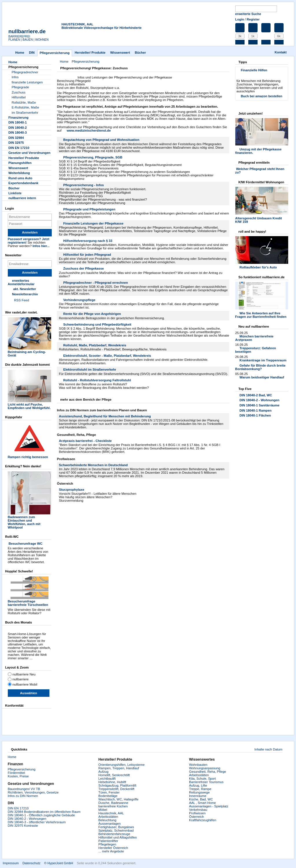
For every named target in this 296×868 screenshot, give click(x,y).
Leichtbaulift (107, 779)
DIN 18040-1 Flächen (255, 415)
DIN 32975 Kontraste (23, 826)
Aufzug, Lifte (198, 785)
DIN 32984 (16, 138)
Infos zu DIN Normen (23, 796)
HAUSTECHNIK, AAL (77, 24)
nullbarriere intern (22, 198)
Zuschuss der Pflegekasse (84, 268)
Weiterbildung (19, 173)
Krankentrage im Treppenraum (263, 360)
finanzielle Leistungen (27, 82)
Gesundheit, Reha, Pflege (208, 772)
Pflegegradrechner (25, 72)
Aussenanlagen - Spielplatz (209, 806)
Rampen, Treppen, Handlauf (119, 768)
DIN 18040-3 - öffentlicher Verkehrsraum (37, 822)
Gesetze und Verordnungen (29, 153)
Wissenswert (120, 53)
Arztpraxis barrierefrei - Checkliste (85, 441)
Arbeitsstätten (108, 817)
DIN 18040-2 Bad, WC (256, 395)
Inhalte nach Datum (268, 749)
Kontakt (281, 52)
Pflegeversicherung (22, 769)
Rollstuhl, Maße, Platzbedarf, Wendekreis (95, 345)
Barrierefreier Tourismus (206, 782)
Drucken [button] (226, 69)
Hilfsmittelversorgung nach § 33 (88, 241)
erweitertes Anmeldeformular (21, 282)
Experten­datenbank (23, 183)
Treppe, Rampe (200, 789)
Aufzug (103, 772)
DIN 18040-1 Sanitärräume (260, 405)
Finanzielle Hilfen (254, 70)
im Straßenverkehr (25, 113)
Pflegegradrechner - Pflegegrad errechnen (96, 283)
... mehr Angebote (111, 851)
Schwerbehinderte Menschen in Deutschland (93, 465)
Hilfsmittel (18, 97)
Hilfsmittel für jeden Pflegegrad (87, 255)
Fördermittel (16, 773)
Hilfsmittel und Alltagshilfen (118, 837)
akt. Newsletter (25, 289)
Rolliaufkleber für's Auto (258, 267)
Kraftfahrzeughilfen (203, 820)
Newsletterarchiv (25, 294)
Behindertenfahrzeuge (114, 834)
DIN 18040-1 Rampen (256, 410)
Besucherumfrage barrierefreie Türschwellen (29, 601)
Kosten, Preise (18, 776)
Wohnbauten (198, 765)
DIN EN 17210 (19, 148)
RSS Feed (22, 300)
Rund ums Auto (20, 178)
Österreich (197, 817)
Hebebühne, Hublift (112, 782)
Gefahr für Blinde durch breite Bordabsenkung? (260, 367)
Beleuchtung (107, 820)
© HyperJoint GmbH (59, 863)
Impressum (11, 863)
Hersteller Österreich (113, 848)
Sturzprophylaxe (72, 490)
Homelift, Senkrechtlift (114, 775)
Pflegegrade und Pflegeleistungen (89, 209)
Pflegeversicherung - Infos (84, 185)
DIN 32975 (16, 143)
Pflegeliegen (107, 844)
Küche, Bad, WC (201, 799)
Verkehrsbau (198, 810)
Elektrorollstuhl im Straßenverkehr (90, 369)
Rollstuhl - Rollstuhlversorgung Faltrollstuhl (97, 380)
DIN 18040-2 (17, 128)
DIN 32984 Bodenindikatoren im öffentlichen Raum (44, 812)
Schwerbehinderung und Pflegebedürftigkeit (97, 324)
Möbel (103, 810)
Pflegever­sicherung (55, 53)
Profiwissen (197, 813)
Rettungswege (199, 792)
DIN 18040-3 (17, 132)
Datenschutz (32, 863)
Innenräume (198, 796)
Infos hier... (41, 246)
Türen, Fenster (109, 792)
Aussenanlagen (109, 824)
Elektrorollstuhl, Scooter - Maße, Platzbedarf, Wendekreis (107, 356)
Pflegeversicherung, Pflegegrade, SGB (93, 157)
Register (253, 19)
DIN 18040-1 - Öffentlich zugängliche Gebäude (41, 815)
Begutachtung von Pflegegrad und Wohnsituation (101, 140)
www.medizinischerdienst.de (89, 130)
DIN (32, 53)
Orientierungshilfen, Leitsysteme (121, 765)
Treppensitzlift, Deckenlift (116, 789)
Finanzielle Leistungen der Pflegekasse (93, 223)
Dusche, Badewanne (113, 803)
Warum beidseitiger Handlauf (262, 377)
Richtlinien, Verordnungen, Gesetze (33, 792)
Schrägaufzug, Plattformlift (117, 785)
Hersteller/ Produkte (90, 53)
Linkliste (15, 193)
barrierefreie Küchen (113, 806)
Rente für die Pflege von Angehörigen (92, 314)
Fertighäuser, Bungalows (116, 827)
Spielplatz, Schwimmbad (116, 830)
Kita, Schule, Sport (202, 779)
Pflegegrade (20, 87)
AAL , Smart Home (202, 803)
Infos (15, 77)
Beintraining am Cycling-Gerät (29, 352)
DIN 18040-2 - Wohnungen (260, 400)
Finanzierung (18, 117)
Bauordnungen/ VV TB (24, 789)
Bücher (140, 53)
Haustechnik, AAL (111, 813)
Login (240, 19)
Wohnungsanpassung (205, 768)
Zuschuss (18, 92)
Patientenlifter (108, 841)
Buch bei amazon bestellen (262, 96)
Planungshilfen (20, 163)
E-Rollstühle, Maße (25, 107)
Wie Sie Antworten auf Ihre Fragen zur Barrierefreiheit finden (261, 315)
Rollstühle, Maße (24, 102)
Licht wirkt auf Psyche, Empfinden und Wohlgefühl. (29, 404)
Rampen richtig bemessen (29, 455)
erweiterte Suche (248, 14)
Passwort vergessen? (24, 239)
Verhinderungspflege (79, 300)
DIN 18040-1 (17, 122)
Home (20, 53)
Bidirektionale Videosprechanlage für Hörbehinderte (102, 28)
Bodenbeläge (108, 796)
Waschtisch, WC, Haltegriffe (118, 799)
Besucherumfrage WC (25, 544)
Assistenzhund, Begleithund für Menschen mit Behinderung (105, 416)
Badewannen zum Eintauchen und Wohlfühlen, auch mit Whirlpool (29, 520)
